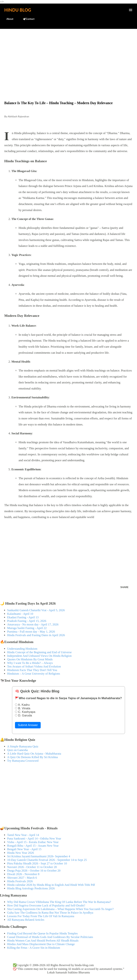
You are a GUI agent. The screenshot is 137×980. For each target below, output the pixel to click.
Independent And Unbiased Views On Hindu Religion (39, 656)
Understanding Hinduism (22, 649)
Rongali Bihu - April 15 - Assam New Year (33, 846)
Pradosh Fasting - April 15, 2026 (27, 621)
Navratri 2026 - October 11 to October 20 (32, 867)
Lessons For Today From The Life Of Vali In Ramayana (41, 916)
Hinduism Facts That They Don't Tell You (32, 670)
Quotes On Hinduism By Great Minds (30, 659)
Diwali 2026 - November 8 (23, 874)
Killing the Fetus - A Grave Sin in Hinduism (34, 948)
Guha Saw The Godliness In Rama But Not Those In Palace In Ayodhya (50, 913)
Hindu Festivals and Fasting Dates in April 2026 (36, 635)
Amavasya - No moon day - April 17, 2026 (33, 624)
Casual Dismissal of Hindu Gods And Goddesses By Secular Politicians (50, 937)
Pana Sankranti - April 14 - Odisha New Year (34, 839)
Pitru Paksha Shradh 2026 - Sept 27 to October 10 (37, 863)
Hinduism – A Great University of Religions (34, 674)
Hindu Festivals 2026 (20, 881)
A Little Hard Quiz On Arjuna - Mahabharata (34, 754)
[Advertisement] (68, 57)
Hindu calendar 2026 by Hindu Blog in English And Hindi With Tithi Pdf (51, 885)
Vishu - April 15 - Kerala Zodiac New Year (33, 842)
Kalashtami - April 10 (20, 614)
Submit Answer (28, 725)
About (8, 19)
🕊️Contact (26, 19)
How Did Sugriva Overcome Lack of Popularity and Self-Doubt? (46, 905)
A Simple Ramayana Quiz (23, 746)
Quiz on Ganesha (17, 750)
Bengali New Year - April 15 (24, 849)
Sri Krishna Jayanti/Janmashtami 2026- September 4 (39, 856)
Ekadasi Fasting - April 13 (23, 617)
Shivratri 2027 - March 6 (22, 878)
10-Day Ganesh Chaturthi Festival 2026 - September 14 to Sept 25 (47, 860)
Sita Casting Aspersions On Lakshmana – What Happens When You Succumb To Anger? (60, 909)
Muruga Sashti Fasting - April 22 (27, 628)
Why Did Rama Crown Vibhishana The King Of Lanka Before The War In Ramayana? (59, 902)
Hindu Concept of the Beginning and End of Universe (39, 652)
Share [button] (124, 587)
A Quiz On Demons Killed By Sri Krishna (32, 757)
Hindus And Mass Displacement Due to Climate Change (41, 944)
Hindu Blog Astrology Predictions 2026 (31, 888)
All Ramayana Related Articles (26, 920)
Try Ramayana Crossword (23, 761)
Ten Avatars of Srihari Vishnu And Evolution (34, 666)
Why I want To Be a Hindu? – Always (30, 663)
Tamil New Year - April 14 (23, 835)
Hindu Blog (18, 10)
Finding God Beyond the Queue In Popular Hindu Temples (42, 933)
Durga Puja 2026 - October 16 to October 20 (34, 871)
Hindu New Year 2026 (21, 853)
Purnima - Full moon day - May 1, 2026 (31, 632)
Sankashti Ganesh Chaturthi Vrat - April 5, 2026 (36, 610)
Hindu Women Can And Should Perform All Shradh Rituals (43, 941)
